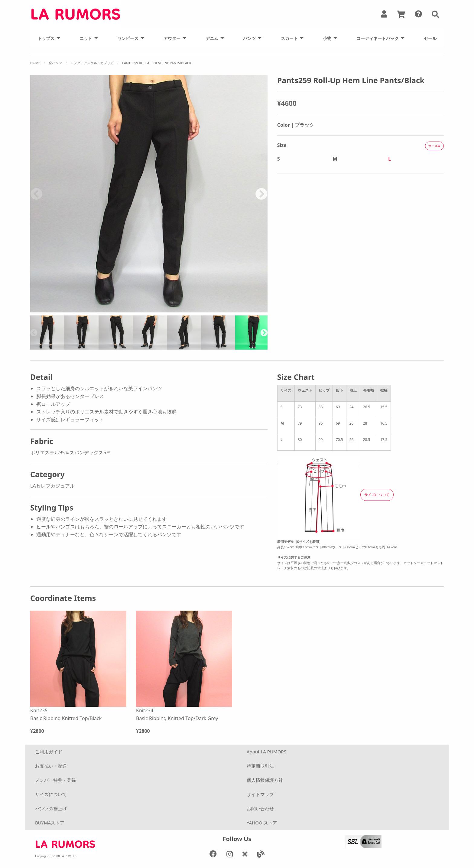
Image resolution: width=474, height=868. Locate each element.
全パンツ (55, 63)
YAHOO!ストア (262, 823)
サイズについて (51, 794)
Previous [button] (36, 194)
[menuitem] (47, 38)
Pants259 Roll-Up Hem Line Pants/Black (157, 63)
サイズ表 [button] (434, 146)
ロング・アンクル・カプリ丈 (92, 63)
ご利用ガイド (49, 752)
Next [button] (261, 194)
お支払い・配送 (51, 766)
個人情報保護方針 (265, 780)
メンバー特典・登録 (55, 780)
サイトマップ (260, 794)
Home (35, 63)
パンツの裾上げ (51, 808)
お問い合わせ (260, 808)
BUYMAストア (50, 823)
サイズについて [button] (377, 495)
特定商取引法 (260, 766)
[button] (435, 14)
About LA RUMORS (266, 752)
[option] (149, 194)
